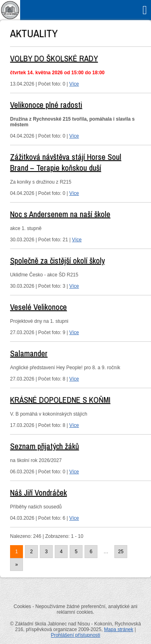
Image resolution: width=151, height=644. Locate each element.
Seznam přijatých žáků (44, 446)
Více (74, 84)
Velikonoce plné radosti (46, 105)
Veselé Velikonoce (38, 307)
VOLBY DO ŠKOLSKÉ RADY (54, 58)
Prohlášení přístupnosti (75, 635)
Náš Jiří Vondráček (38, 492)
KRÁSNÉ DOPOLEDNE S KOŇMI (60, 400)
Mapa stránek (119, 629)
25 (121, 552)
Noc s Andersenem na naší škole (60, 214)
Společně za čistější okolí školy (57, 260)
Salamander (29, 353)
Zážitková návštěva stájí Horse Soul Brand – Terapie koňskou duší (66, 162)
